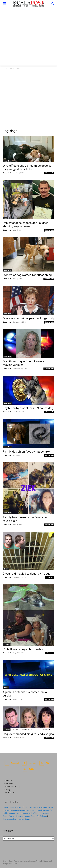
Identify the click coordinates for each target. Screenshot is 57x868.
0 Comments (49, 173)
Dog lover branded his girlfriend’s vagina (28, 734)
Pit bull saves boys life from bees (24, 649)
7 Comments (49, 412)
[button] (53, 4)
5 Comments (49, 525)
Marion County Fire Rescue (24, 810)
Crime (6, 218)
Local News (8, 161)
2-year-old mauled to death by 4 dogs (26, 574)
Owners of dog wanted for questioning (27, 275)
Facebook (15, 763)
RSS (48, 763)
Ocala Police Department (37, 807)
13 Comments (49, 279)
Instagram (33, 763)
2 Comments (49, 230)
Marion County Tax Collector (36, 816)
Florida (6, 569)
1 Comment (50, 577)
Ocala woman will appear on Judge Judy (28, 318)
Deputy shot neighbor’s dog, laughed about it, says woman (26, 225)
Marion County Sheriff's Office (15, 807)
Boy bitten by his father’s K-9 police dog (28, 408)
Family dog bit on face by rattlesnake (26, 452)
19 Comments (49, 369)
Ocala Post (7, 173)
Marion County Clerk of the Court (29, 813)
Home (5, 68)
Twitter (32, 769)
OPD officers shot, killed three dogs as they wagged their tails (27, 167)
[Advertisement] (28, 36)
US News (7, 644)
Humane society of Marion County (17, 819)
